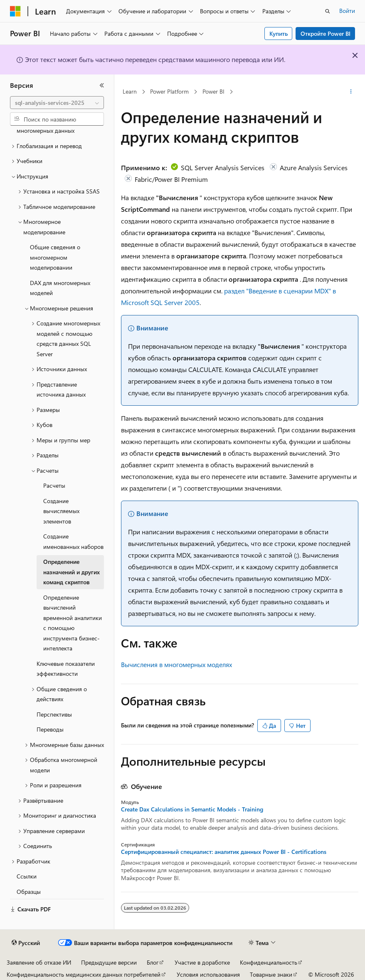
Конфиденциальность (269, 962)
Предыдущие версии (109, 962)
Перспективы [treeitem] (54, 714)
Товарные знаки (271, 974)
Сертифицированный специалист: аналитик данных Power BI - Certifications (224, 852)
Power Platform (169, 91)
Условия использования (208, 974)
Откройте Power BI (326, 33)
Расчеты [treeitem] (54, 485)
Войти (347, 11)
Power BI (213, 91)
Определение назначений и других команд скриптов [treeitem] (72, 572)
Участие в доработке (202, 962)
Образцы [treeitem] (29, 892)
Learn (130, 91)
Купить (279, 33)
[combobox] (57, 103)
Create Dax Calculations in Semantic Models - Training (192, 809)
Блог (153, 962)
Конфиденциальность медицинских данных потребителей (84, 974)
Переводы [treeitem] (50, 729)
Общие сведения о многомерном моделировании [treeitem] (55, 257)
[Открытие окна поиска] (328, 11)
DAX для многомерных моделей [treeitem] (60, 288)
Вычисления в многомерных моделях (176, 664)
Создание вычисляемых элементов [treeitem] (61, 511)
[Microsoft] (15, 11)
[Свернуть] (102, 85)
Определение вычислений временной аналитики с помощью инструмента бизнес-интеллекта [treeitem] (73, 623)
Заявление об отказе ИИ (39, 962)
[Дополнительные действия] (351, 92)
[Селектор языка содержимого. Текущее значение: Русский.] (26, 943)
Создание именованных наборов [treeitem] (73, 541)
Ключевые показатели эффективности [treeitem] (66, 669)
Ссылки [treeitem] (27, 876)
